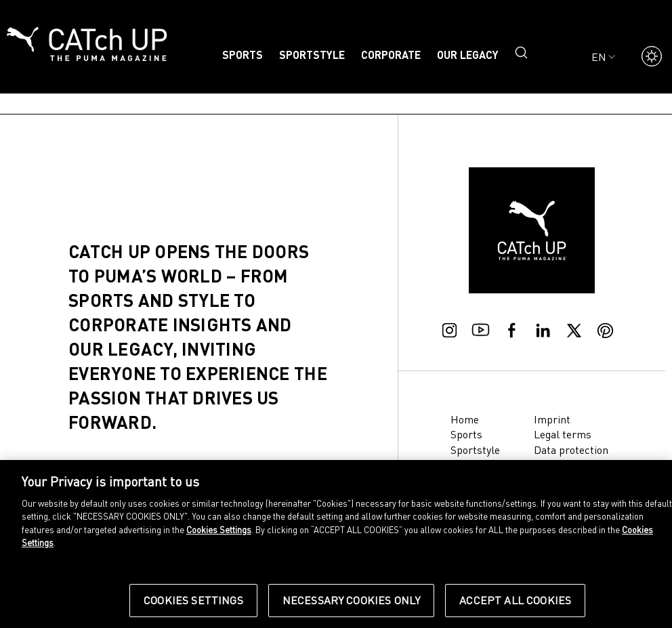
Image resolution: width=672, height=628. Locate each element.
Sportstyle (312, 55)
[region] (336, 544)
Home (465, 419)
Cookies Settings (219, 530)
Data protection (571, 450)
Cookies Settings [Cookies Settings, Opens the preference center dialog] (193, 600)
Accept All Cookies (515, 600)
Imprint (552, 419)
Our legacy (468, 55)
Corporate (391, 55)
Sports (243, 55)
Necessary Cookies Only (352, 600)
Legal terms (563, 434)
